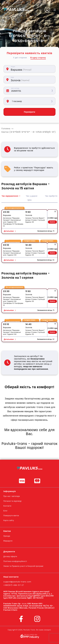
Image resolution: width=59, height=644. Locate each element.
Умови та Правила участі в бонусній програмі (23, 566)
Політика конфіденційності (15, 561)
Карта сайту (9, 520)
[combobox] (32, 69)
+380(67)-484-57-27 (14, 585)
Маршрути (8, 541)
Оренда (7, 536)
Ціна (29, 200)
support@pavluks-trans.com (17, 582)
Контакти (7, 506)
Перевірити (29, 112)
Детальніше (9, 231)
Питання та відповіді (12, 501)
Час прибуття (51, 196)
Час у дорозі (32, 196)
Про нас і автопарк (12, 496)
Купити (52, 222)
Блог (5, 511)
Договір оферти (10, 556)
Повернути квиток (11, 516)
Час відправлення (10, 196)
